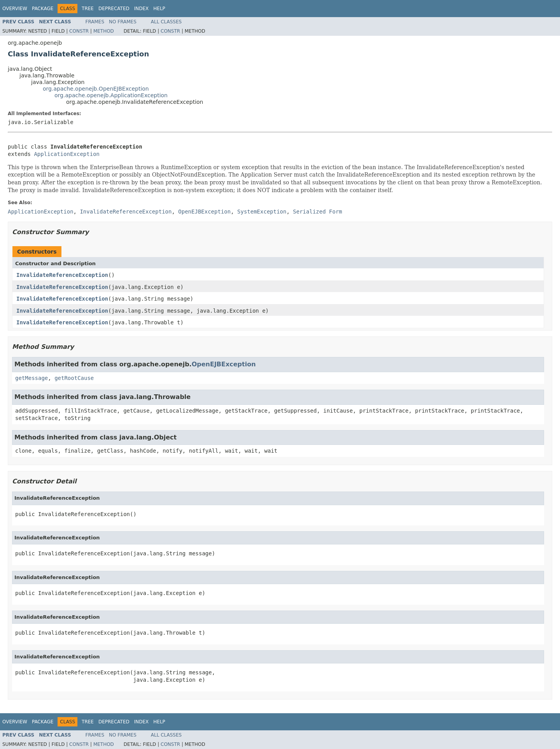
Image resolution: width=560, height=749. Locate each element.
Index (142, 9)
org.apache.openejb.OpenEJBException (96, 89)
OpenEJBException (224, 364)
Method (104, 31)
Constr (79, 31)
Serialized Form (317, 212)
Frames (95, 22)
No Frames (123, 22)
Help (159, 9)
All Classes (166, 22)
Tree (88, 9)
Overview (15, 9)
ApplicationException (67, 154)
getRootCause (74, 378)
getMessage (31, 378)
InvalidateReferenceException (62, 275)
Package (43, 9)
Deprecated (114, 9)
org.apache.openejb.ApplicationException (111, 95)
